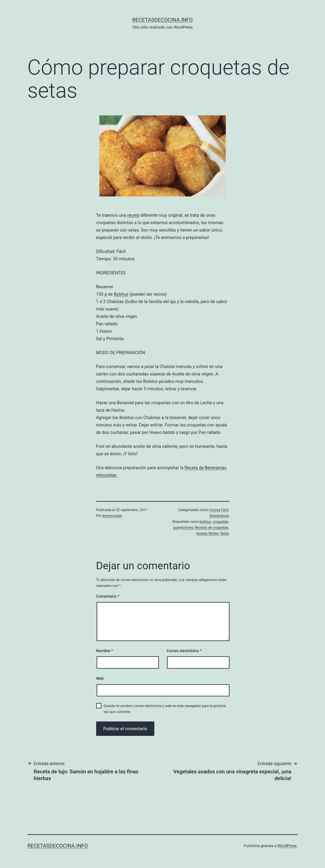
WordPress (287, 846)
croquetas (220, 522)
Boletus (121, 294)
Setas (225, 533)
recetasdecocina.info (163, 20)
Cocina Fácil (219, 510)
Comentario (108, 596)
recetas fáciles (207, 533)
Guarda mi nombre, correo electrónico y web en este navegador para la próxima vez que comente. (165, 709)
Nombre (105, 651)
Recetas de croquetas (211, 528)
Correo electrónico (184, 651)
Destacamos (219, 516)
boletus (205, 522)
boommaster (112, 516)
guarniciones (183, 528)
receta (133, 215)
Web (100, 678)
